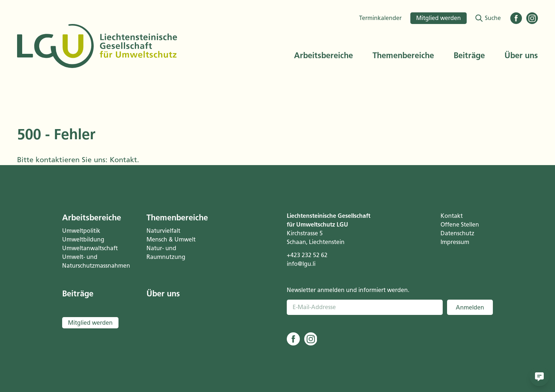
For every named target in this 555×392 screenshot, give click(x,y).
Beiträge (469, 55)
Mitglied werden (439, 18)
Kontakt (123, 160)
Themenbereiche (403, 55)
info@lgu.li (301, 264)
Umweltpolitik (81, 231)
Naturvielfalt (163, 231)
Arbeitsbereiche (323, 55)
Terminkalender (380, 18)
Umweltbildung (83, 239)
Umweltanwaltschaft (90, 248)
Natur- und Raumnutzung (166, 253)
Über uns (521, 55)
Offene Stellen (460, 225)
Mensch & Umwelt (171, 239)
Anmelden (470, 307)
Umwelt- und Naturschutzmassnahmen (95, 261)
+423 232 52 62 (307, 255)
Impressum (455, 242)
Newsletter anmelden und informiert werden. (348, 290)
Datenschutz (457, 233)
